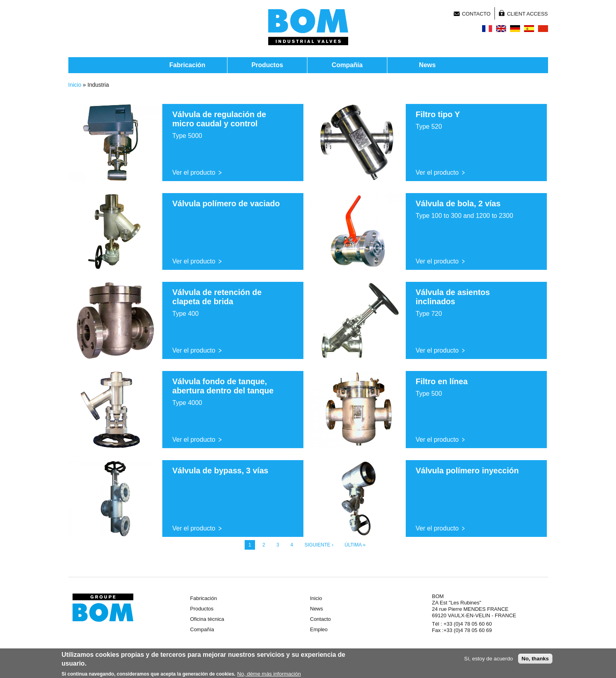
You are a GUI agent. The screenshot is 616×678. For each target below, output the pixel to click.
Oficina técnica (207, 619)
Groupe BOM (103, 608)
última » (355, 545)
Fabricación (187, 65)
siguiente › (319, 545)
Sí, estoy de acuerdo (488, 660)
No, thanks (535, 660)
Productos (267, 65)
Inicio (75, 85)
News (427, 65)
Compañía (347, 65)
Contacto (476, 14)
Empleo (319, 629)
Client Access (527, 14)
